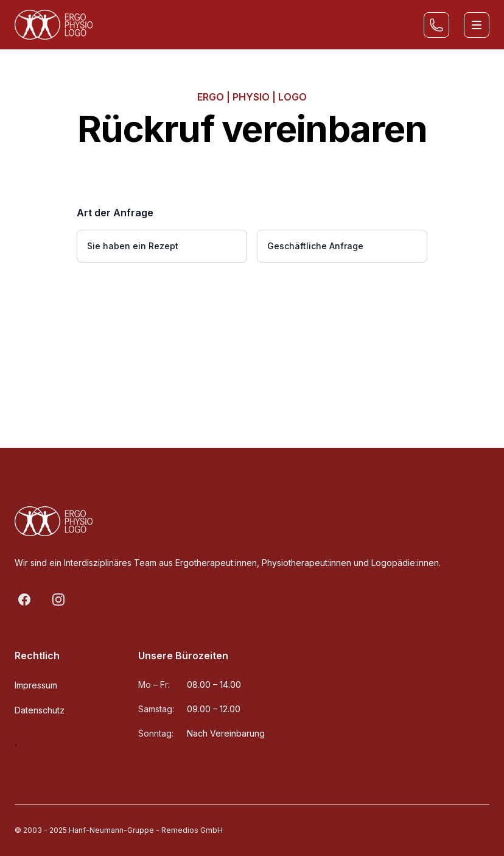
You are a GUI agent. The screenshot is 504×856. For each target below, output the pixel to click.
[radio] (162, 246)
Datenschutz (40, 710)
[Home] (54, 25)
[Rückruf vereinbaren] (436, 25)
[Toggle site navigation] (477, 25)
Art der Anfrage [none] (115, 213)
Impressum (36, 685)
